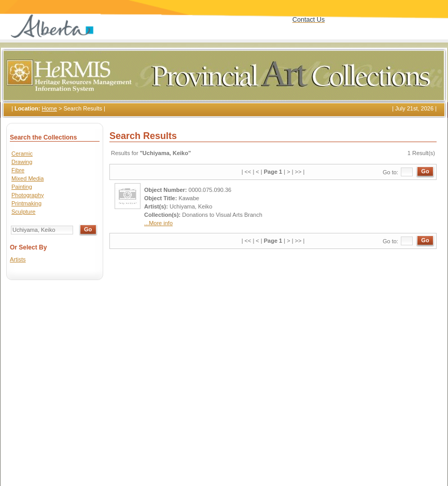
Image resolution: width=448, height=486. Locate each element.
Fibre (18, 170)
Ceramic (22, 154)
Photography (27, 195)
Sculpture (23, 212)
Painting (22, 187)
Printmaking (26, 203)
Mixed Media (27, 178)
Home (49, 108)
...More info (158, 223)
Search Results (83, 108)
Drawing (22, 162)
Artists (18, 259)
